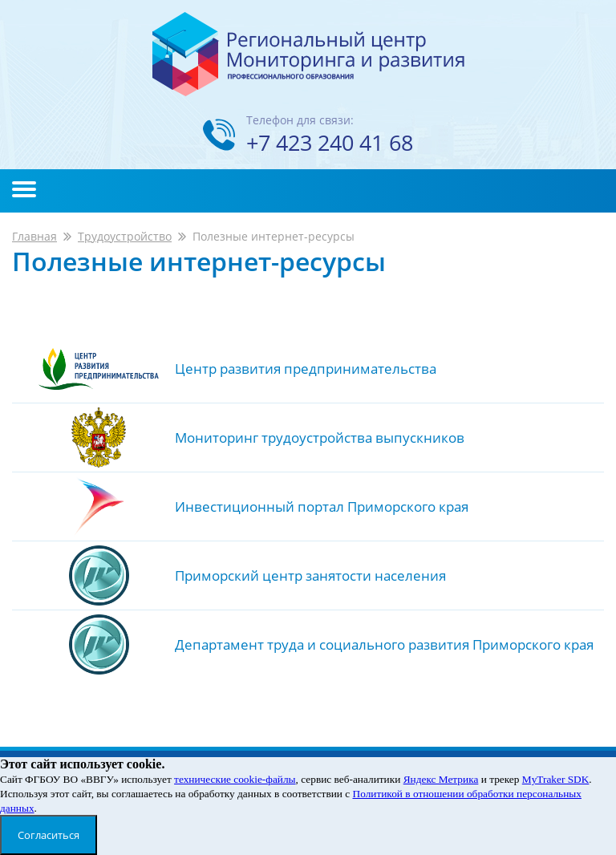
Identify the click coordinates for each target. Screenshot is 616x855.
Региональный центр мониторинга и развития (308, 54)
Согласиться (49, 835)
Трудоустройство (125, 236)
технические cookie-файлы (235, 779)
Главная (34, 236)
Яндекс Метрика (441, 779)
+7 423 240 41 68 (330, 142)
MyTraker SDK (556, 779)
